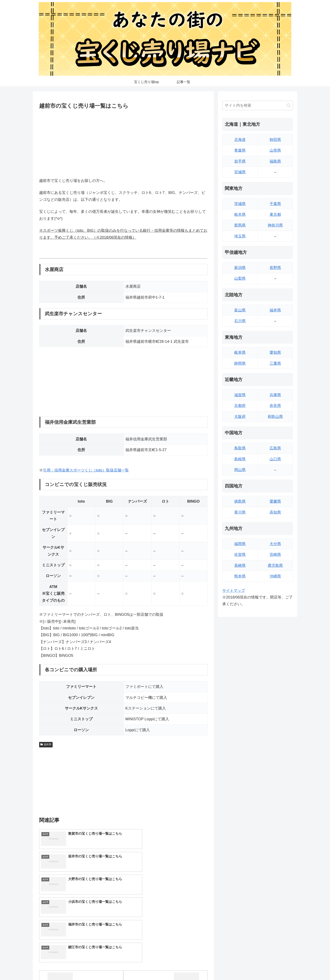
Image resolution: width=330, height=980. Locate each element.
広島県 (275, 448)
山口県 (275, 459)
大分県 (275, 544)
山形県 (275, 150)
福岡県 (240, 544)
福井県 (46, 744)
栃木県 (240, 215)
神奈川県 (275, 225)
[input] (258, 105)
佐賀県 (240, 555)
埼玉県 (240, 236)
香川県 (240, 512)
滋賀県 (240, 395)
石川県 (240, 321)
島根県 (240, 459)
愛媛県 (275, 501)
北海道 (240, 140)
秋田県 (275, 140)
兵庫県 (275, 395)
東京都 (275, 215)
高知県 (275, 512)
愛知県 (275, 352)
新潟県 (240, 268)
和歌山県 (275, 417)
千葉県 (275, 204)
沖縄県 (275, 576)
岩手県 (240, 161)
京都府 (240, 406)
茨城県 (240, 204)
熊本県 (240, 576)
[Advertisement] (123, 143)
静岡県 (240, 363)
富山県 (240, 310)
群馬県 (240, 225)
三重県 (275, 363)
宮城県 (240, 172)
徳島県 (240, 501)
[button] (289, 105)
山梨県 (240, 278)
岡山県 (240, 470)
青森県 (240, 150)
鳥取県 (240, 448)
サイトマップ (234, 591)
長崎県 (240, 565)
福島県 (275, 161)
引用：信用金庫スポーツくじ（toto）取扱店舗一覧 (86, 470)
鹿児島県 (275, 565)
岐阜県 (240, 352)
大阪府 (240, 417)
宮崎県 (275, 555)
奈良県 (275, 406)
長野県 (275, 268)
